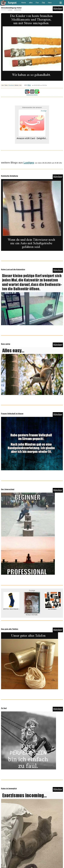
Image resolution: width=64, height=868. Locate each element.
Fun (37, 3)
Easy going (6, 344)
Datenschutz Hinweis (32, 95)
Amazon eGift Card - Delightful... (32, 138)
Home (24, 3)
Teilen (6, 85)
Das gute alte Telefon (10, 629)
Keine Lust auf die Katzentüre (13, 269)
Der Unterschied (8, 489)
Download (11, 85)
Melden (17, 85)
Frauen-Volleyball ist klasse (12, 414)
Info (20, 85)
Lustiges (10, 10)
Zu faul (4, 708)
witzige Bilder (18, 10)
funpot (12, 3)
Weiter (58, 9)
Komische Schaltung (9, 176)
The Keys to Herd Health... (32, 615)
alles (31, 3)
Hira (29, 85)
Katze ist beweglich (9, 788)
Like (3, 85)
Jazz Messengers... (53, 609)
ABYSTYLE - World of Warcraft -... (11, 609)
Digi (43, 3)
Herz (50, 3)
